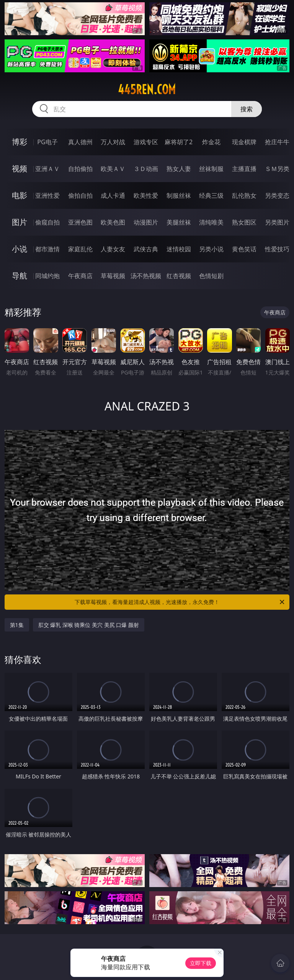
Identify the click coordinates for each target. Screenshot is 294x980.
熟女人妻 (179, 169)
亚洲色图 (80, 222)
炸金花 (211, 142)
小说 (20, 249)
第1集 (17, 625)
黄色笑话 (244, 249)
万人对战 (113, 142)
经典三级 (211, 195)
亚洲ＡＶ (47, 169)
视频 (20, 168)
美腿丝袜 (179, 222)
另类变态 (277, 195)
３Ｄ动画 (146, 169)
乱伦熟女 (244, 195)
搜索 (247, 109)
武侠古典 (146, 249)
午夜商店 (80, 276)
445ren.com (147, 90)
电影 (20, 195)
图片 (20, 222)
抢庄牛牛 (277, 142)
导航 (20, 276)
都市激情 (47, 249)
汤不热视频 (146, 276)
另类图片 (277, 222)
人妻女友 (113, 249)
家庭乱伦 (80, 249)
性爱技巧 (277, 249)
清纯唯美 (211, 222)
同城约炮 (47, 276)
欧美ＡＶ (113, 169)
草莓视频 (113, 276)
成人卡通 (113, 195)
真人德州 (80, 142)
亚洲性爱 (47, 195)
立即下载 (201, 963)
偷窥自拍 (47, 222)
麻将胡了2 (179, 142)
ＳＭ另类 (277, 169)
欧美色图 (113, 222)
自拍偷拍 (80, 169)
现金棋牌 (244, 142)
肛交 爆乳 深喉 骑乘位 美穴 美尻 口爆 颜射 (89, 625)
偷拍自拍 (80, 195)
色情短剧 (211, 276)
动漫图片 (146, 222)
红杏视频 (179, 276)
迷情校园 (179, 249)
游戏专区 (146, 142)
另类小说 (211, 249)
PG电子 (47, 142)
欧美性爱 (146, 195)
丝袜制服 (211, 169)
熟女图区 (244, 222)
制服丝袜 (179, 195)
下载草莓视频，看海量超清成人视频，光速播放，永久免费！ (180, 602)
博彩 (20, 142)
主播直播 (244, 169)
